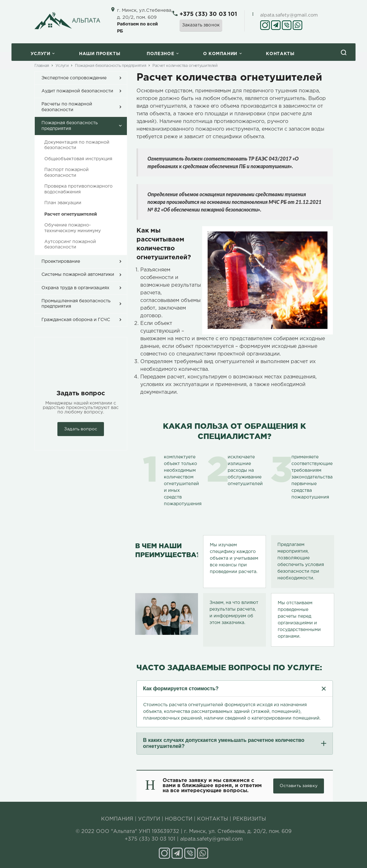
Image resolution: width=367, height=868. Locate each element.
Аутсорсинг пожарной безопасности (70, 245)
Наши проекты (100, 54)
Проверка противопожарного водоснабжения (78, 189)
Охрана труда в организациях (75, 288)
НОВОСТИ (179, 819)
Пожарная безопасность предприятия (110, 66)
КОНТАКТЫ (213, 819)
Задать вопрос (81, 429)
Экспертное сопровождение (74, 78)
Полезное (160, 54)
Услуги (40, 54)
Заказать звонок (201, 25)
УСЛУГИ (149, 819)
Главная (42, 66)
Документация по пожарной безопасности (77, 145)
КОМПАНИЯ (117, 819)
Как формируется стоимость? (181, 689)
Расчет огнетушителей (71, 214)
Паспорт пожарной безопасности (66, 173)
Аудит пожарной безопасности (77, 91)
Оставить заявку (299, 786)
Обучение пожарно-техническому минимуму (73, 228)
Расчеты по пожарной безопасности (67, 107)
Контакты (280, 54)
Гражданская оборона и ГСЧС (76, 320)
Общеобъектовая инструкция (78, 159)
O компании (220, 54)
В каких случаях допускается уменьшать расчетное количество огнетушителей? (224, 743)
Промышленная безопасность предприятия (76, 304)
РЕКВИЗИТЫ (249, 819)
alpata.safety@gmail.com (289, 15)
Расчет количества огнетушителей (185, 66)
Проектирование (61, 262)
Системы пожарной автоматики (78, 275)
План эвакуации (63, 203)
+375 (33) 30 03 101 (208, 14)
